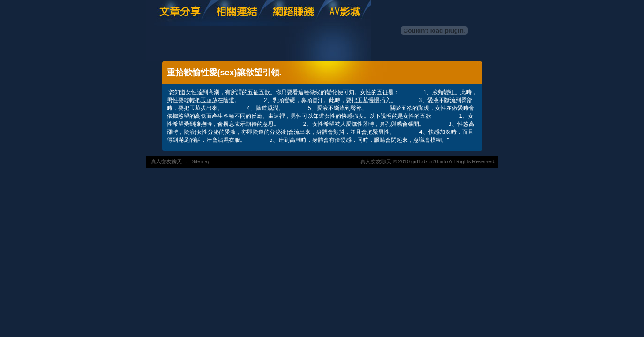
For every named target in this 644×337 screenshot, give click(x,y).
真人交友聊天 (166, 161)
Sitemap (201, 161)
